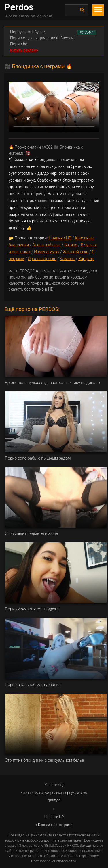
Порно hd (19, 44)
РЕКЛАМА (87, 33)
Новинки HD (60, 238)
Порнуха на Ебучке (28, 32)
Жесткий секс (75, 252)
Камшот (67, 259)
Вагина (71, 245)
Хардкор (86, 259)
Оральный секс (42, 259)
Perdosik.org (54, 785)
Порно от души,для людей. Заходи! (42, 38)
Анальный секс (47, 245)
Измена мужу (47, 252)
